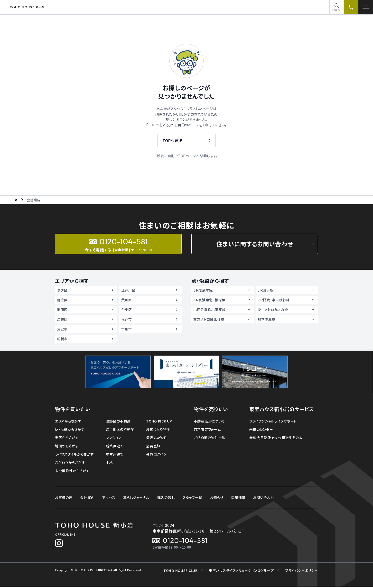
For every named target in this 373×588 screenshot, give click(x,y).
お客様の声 (64, 497)
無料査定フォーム (207, 429)
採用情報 (238, 497)
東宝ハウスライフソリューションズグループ (244, 572)
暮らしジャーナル (136, 497)
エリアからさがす (68, 421)
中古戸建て (115, 454)
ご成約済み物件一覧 (210, 438)
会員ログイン (156, 454)
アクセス (109, 497)
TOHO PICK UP (159, 421)
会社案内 (87, 497)
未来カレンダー (261, 429)
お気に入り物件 (158, 429)
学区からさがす (67, 438)
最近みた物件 (157, 438)
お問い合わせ (264, 497)
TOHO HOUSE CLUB (183, 572)
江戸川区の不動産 (120, 429)
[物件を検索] (337, 7)
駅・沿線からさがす (70, 429)
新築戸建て (115, 446)
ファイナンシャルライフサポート (273, 421)
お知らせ (217, 497)
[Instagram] (59, 543)
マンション (114, 438)
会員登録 (153, 446)
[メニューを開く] (366, 7)
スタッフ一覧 (192, 497)
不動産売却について (209, 421)
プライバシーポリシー (302, 572)
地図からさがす (67, 446)
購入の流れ (166, 497)
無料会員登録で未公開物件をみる (276, 438)
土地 (109, 462)
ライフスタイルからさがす (74, 454)
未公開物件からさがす (72, 471)
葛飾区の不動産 (118, 421)
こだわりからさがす (70, 462)
